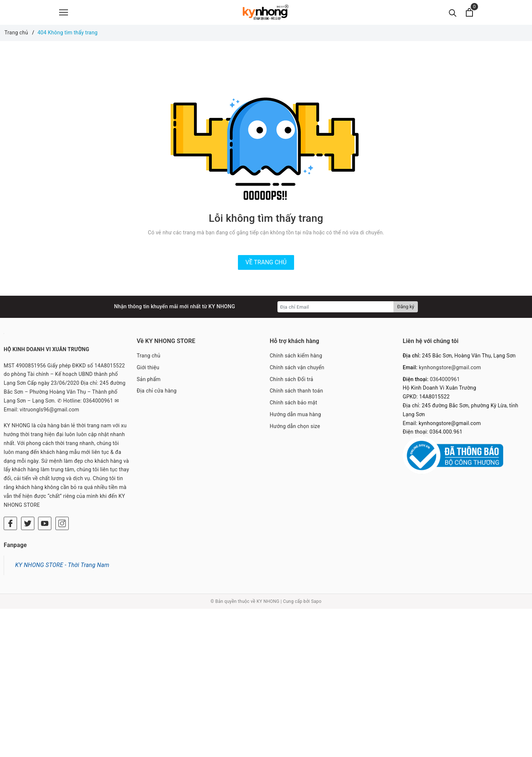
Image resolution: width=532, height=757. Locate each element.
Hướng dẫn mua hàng (295, 417)
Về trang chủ (266, 265)
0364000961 (445, 382)
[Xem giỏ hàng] (469, 14)
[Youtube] (45, 526)
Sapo (316, 604)
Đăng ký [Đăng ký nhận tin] (406, 310)
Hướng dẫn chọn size (295, 429)
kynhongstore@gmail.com (450, 370)
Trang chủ (149, 359)
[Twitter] (28, 526)
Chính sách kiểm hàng (296, 359)
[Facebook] (10, 526)
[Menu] (64, 14)
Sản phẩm (149, 382)
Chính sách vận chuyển (297, 370)
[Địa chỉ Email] (336, 310)
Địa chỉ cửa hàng (157, 394)
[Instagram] (62, 526)
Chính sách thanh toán (296, 394)
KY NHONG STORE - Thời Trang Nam (62, 568)
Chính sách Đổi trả (291, 382)
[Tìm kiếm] (453, 14)
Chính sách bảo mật (293, 405)
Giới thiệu (148, 370)
